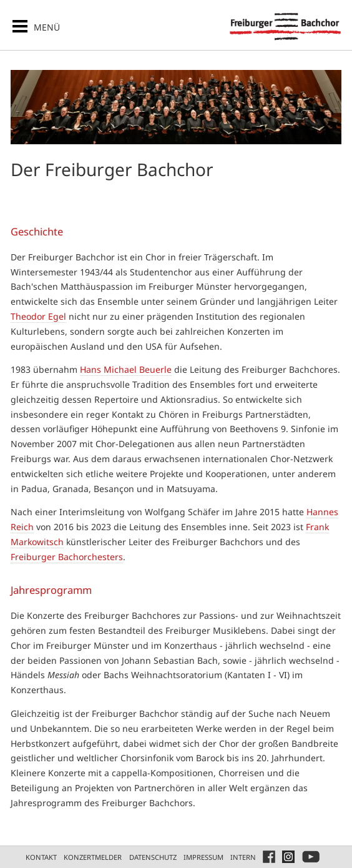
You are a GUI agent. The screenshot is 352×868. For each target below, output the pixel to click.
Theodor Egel (38, 316)
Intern (243, 857)
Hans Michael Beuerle (126, 369)
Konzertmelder (93, 857)
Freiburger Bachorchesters (67, 557)
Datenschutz (153, 857)
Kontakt (41, 857)
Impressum (203, 857)
